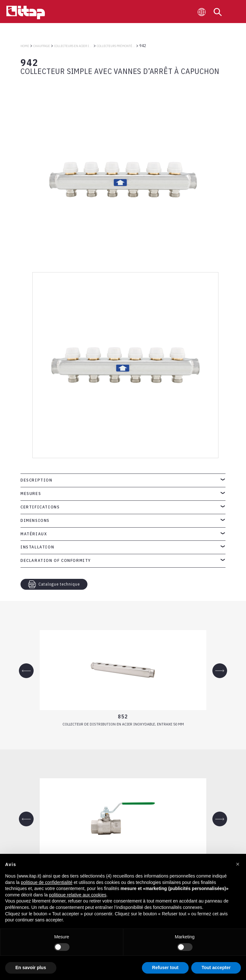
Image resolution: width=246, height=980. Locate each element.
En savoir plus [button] (31, 968)
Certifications (40, 507)
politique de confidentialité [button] (47, 882)
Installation (37, 547)
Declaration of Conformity (56, 560)
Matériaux (34, 534)
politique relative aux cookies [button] (78, 895)
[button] (238, 864)
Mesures (31, 494)
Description (37, 480)
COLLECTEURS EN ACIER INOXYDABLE (73, 46)
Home (25, 46)
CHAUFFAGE (42, 46)
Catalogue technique (54, 584)
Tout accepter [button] (216, 968)
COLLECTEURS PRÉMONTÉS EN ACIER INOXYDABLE (116, 46)
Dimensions (35, 520)
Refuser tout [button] (165, 968)
